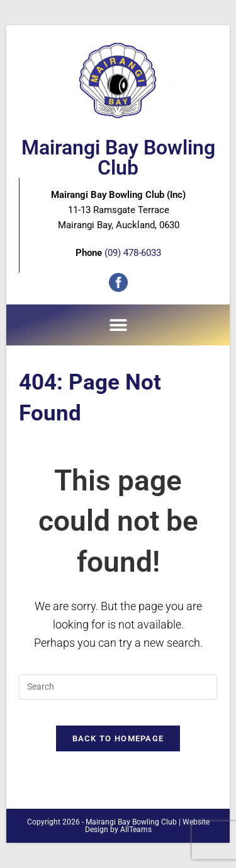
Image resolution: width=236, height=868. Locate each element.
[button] (118, 325)
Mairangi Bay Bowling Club (118, 158)
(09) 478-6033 (133, 253)
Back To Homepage (118, 738)
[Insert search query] (118, 687)
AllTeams (136, 830)
